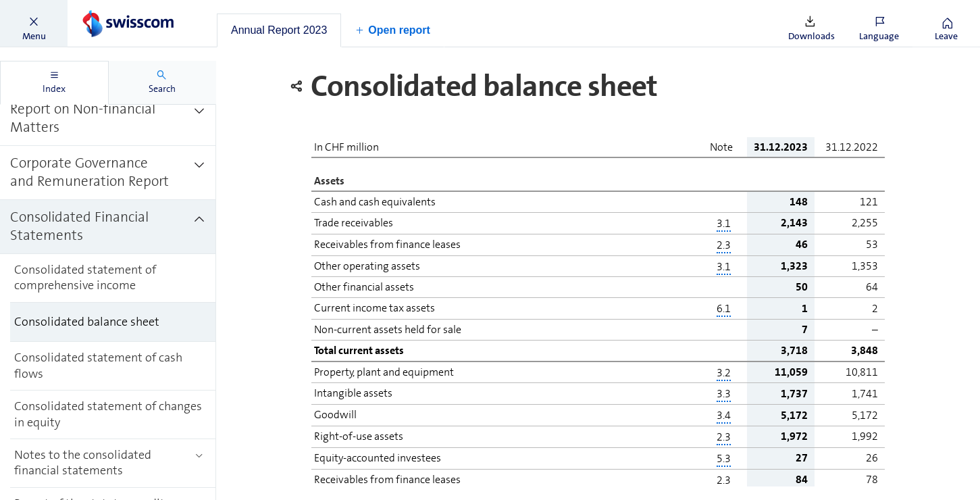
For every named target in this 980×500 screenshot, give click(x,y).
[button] (34, 24)
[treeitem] (108, 119)
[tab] (279, 30)
